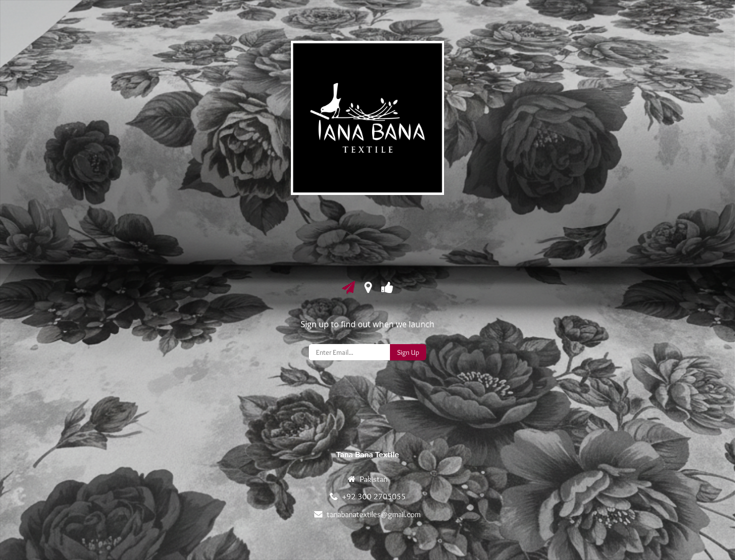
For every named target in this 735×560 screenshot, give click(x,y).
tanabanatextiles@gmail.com (374, 514)
